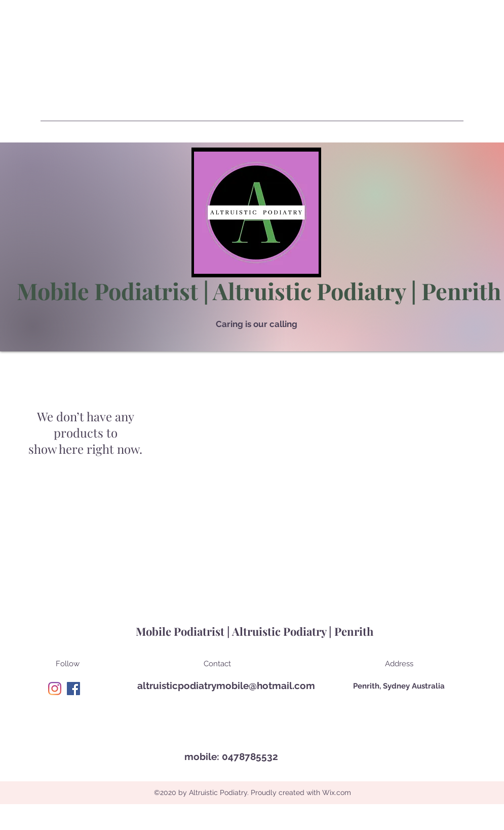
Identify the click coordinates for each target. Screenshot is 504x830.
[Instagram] (55, 689)
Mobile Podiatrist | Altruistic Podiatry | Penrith (259, 291)
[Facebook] (73, 689)
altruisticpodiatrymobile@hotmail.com (226, 685)
